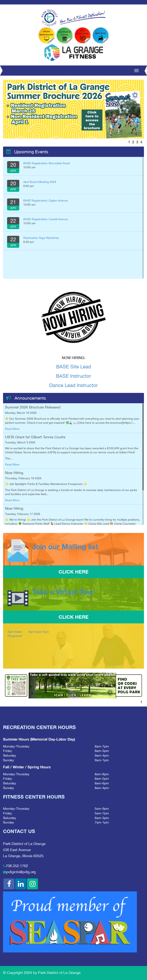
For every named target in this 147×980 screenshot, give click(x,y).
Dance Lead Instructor (73, 385)
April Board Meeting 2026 (40, 182)
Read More (12, 429)
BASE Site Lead (74, 367)
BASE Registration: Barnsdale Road (46, 163)
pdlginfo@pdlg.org (21, 872)
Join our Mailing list (65, 547)
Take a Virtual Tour (63, 592)
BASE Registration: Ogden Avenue (46, 201)
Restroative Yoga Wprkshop (41, 238)
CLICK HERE (74, 572)
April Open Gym (39, 632)
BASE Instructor (73, 376)
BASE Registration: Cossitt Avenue (46, 219)
